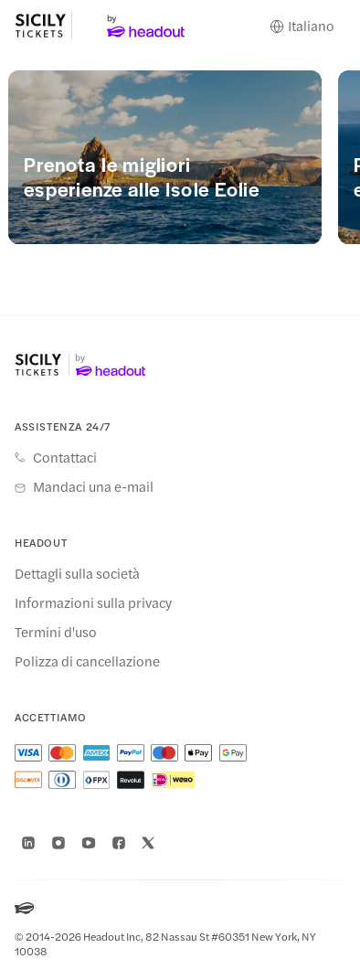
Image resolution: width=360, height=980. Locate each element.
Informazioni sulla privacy (93, 602)
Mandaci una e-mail (93, 486)
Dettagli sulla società (77, 573)
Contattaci (65, 457)
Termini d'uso (56, 632)
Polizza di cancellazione (87, 661)
